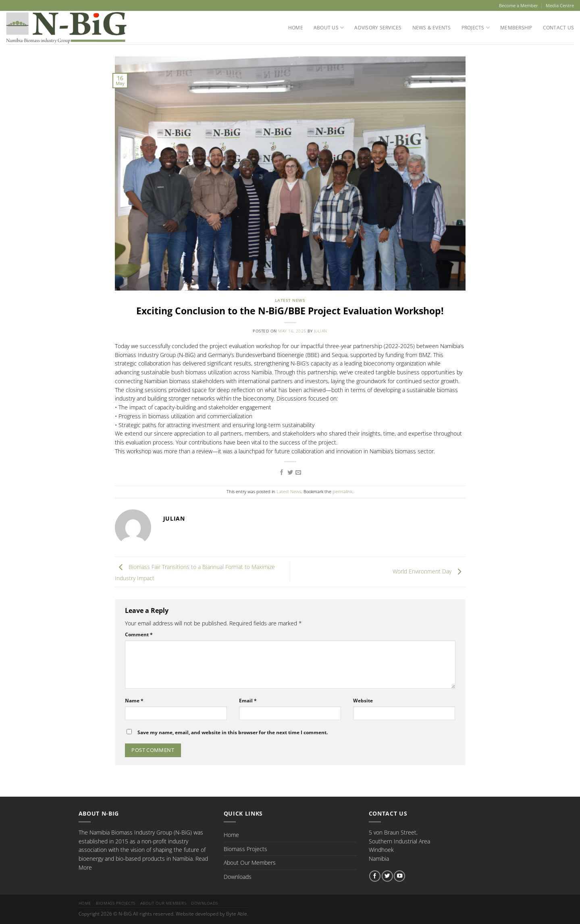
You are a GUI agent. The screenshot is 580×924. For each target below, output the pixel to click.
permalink (342, 491)
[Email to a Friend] (298, 473)
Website (363, 701)
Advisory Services (378, 28)
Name (134, 701)
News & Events (432, 28)
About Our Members (250, 863)
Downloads (238, 877)
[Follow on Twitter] (387, 876)
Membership (516, 28)
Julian (321, 331)
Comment (139, 634)
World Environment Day (429, 571)
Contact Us (558, 28)
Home (296, 28)
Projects (476, 28)
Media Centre (560, 5)
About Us (329, 28)
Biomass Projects (245, 849)
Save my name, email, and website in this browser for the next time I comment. (233, 732)
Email (248, 701)
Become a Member (519, 5)
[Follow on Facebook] (375, 876)
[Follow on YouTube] (399, 876)
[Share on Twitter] (290, 473)
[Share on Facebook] (282, 473)
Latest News (290, 300)
